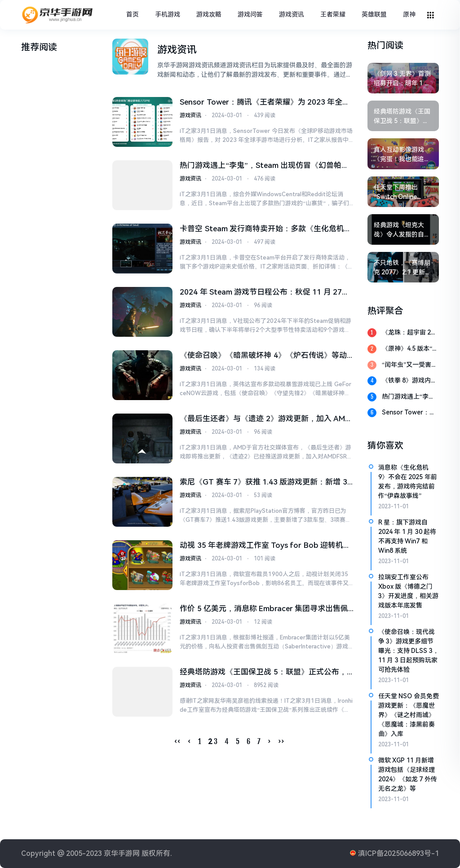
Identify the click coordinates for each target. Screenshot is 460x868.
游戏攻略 (209, 14)
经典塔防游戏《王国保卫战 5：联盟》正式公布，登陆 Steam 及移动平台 (263, 674)
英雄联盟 (374, 14)
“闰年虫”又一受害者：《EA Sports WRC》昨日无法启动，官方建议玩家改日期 (410, 365)
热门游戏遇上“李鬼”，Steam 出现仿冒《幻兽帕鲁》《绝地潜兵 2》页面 (260, 166)
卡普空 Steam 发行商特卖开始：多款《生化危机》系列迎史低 (266, 230)
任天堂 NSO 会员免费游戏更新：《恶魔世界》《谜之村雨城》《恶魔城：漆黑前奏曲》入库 (409, 715)
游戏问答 (250, 14)
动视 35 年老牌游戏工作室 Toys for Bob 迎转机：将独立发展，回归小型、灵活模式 (265, 547)
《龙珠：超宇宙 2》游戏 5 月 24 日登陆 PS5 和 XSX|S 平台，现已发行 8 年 (410, 333)
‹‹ (177, 744)
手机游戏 (168, 14)
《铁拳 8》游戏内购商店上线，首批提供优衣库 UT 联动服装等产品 (410, 381)
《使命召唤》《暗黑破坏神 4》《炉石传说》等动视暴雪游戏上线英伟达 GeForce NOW (263, 357)
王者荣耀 (333, 14)
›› (281, 744)
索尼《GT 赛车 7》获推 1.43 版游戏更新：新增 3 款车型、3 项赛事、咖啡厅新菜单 (263, 484)
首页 (133, 14)
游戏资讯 (292, 14)
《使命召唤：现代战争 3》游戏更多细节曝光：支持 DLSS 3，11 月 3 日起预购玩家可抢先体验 (409, 651)
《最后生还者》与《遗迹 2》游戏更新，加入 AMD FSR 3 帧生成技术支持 (265, 420)
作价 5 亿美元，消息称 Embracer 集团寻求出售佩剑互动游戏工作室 (264, 611)
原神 (409, 14)
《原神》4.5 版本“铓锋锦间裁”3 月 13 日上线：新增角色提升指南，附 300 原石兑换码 (410, 349)
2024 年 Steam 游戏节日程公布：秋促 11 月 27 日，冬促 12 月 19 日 (261, 293)
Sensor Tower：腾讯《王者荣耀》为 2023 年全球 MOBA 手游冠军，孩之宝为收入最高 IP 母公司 (265, 103)
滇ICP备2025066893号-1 (398, 853)
